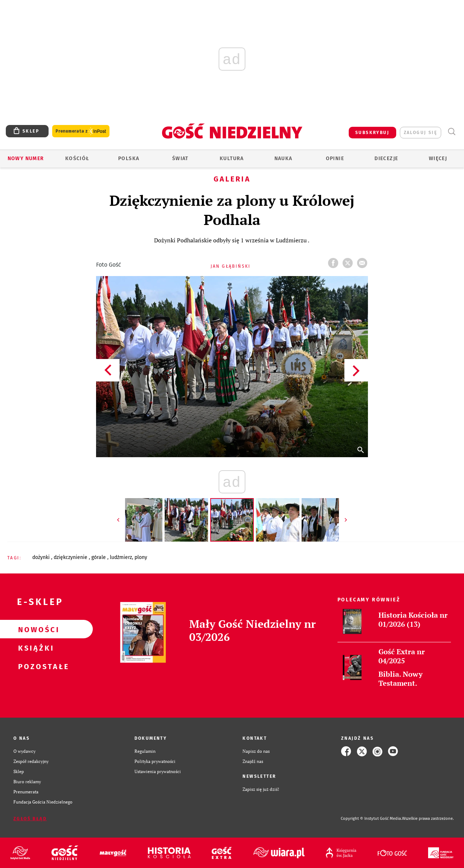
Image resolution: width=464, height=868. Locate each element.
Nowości (35, 629)
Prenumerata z (81, 131)
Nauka (283, 158)
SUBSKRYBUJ (372, 133)
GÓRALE (99, 557)
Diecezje (386, 158)
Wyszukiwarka (451, 132)
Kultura (232, 158)
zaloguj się (420, 133)
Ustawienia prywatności (158, 771)
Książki (35, 648)
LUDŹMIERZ (121, 557)
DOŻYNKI (42, 557)
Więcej (438, 158)
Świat (180, 158)
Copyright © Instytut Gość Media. (371, 819)
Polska (129, 158)
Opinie (335, 158)
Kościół (77, 158)
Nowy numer (26, 158)
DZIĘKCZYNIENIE (71, 557)
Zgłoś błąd (30, 819)
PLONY (141, 557)
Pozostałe (35, 666)
